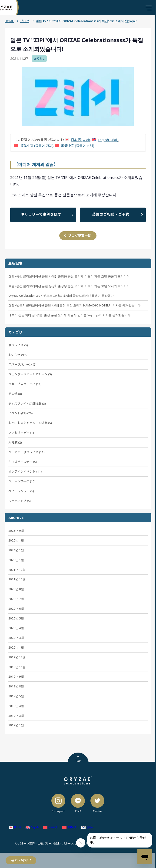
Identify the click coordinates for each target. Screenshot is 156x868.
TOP (78, 759)
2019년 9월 (16, 676)
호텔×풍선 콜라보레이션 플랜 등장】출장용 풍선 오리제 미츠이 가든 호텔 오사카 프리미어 (69, 286)
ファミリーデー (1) (21, 433)
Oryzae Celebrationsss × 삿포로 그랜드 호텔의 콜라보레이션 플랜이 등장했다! (61, 296)
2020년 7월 (16, 599)
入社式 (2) (15, 442)
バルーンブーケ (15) (22, 481)
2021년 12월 (17, 570)
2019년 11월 (17, 667)
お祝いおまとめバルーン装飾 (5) (30, 423)
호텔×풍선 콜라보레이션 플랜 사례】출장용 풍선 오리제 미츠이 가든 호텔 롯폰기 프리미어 (69, 276)
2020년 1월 (16, 647)
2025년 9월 (16, 531)
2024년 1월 (16, 550)
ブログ (25, 21)
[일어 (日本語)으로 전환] (77, 140)
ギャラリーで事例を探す (41, 214)
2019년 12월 (17, 657)
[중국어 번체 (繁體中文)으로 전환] (75, 146)
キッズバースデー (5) (23, 462)
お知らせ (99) (17, 355)
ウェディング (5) (20, 501)
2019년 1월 (16, 725)
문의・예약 (19, 860)
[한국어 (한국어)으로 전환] (87, 827)
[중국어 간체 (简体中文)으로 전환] (34, 146)
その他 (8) (15, 394)
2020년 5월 (16, 618)
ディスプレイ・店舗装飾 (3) (27, 404)
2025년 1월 (16, 540)
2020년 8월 (16, 589)
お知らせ (39, 59)
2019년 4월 (16, 706)
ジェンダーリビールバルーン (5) (30, 374)
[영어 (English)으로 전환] (105, 140)
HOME (9, 21)
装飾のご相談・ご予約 (111, 214)
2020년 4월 (16, 628)
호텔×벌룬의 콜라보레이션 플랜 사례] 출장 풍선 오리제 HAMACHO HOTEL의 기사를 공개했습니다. (75, 305)
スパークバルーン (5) (22, 364)
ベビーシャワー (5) (21, 491)
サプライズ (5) (18, 345)
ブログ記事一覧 (80, 236)
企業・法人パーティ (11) (25, 384)
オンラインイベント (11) (25, 471)
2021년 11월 (17, 579)
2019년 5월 (16, 696)
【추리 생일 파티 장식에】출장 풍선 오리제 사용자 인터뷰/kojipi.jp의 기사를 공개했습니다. (70, 315)
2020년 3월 (16, 638)
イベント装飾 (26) (20, 413)
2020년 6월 (16, 609)
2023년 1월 (16, 560)
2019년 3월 (16, 716)
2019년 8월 (16, 686)
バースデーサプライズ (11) (26, 452)
